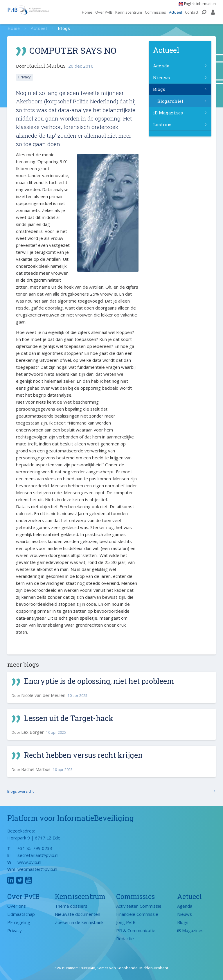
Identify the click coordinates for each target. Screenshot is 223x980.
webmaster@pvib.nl (37, 869)
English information (197, 4)
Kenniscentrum (129, 12)
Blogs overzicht (21, 791)
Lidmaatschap (21, 914)
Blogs (159, 89)
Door (50, 695)
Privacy (25, 77)
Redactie (125, 938)
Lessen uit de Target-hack (69, 718)
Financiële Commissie (137, 914)
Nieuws (161, 78)
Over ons (17, 906)
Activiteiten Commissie (139, 906)
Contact (192, 12)
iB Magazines (168, 113)
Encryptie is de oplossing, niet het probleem (100, 681)
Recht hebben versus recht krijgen (84, 755)
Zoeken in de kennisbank (79, 922)
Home (87, 12)
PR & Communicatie (136, 930)
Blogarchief (170, 101)
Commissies (155, 12)
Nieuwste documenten (78, 914)
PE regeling (19, 922)
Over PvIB (104, 12)
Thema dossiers (71, 906)
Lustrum (162, 125)
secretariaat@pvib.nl (38, 855)
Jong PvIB (126, 922)
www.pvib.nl (29, 862)
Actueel (176, 12)
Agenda (161, 66)
